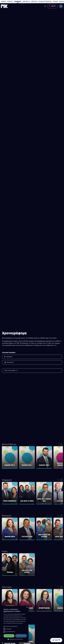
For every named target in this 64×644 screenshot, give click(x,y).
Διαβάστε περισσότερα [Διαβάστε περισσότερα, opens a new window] (17, 623)
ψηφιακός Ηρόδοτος (45, 2)
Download (9, 362)
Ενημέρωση (7, 480)
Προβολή (8, 357)
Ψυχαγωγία (7, 516)
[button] (4, 626)
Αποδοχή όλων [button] (9, 636)
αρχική (4, 2)
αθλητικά (34, 2)
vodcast (55, 2)
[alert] (15, 624)
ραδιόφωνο (26, 2)
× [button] (27, 607)
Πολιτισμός (7, 587)
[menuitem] (45, 6)
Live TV (56, 640)
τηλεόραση (18, 2)
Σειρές (5, 552)
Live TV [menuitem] (52, 6)
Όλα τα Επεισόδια (11, 371)
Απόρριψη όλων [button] (21, 636)
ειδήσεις (10, 2)
